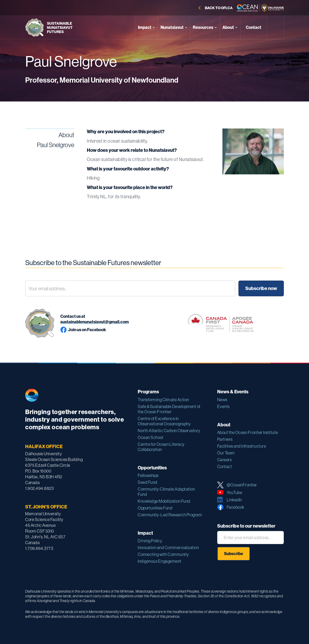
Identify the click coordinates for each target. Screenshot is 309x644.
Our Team (226, 453)
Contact (225, 466)
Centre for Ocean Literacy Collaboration (161, 447)
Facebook (236, 507)
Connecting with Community (163, 554)
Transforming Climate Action (163, 400)
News (222, 400)
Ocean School (150, 437)
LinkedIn (234, 500)
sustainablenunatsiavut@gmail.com (95, 322)
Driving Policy (150, 541)
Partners (225, 439)
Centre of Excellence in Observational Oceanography (164, 421)
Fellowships (148, 475)
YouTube (235, 492)
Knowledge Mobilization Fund (164, 501)
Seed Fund (148, 482)
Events (223, 406)
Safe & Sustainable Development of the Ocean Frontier (169, 409)
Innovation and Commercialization (168, 548)
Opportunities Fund (155, 508)
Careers (225, 460)
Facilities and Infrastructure (242, 446)
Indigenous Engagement (160, 561)
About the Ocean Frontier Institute (248, 432)
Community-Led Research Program (170, 515)
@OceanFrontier (242, 485)
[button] (146, 27)
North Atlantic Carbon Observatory (169, 431)
